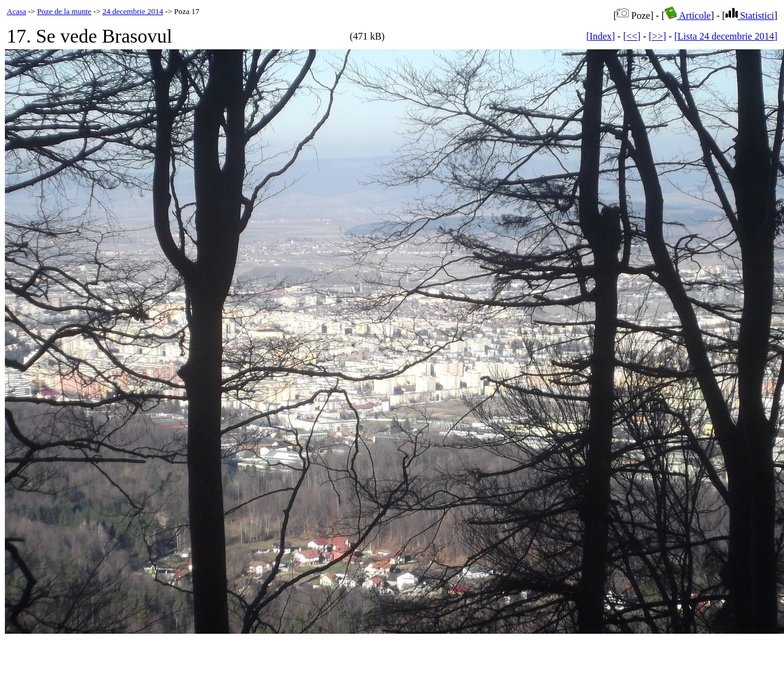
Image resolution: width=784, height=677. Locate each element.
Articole (688, 16)
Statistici (750, 16)
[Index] (600, 36)
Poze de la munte (64, 11)
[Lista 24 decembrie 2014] (726, 36)
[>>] (658, 36)
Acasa (16, 11)
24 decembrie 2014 (133, 11)
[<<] (632, 36)
